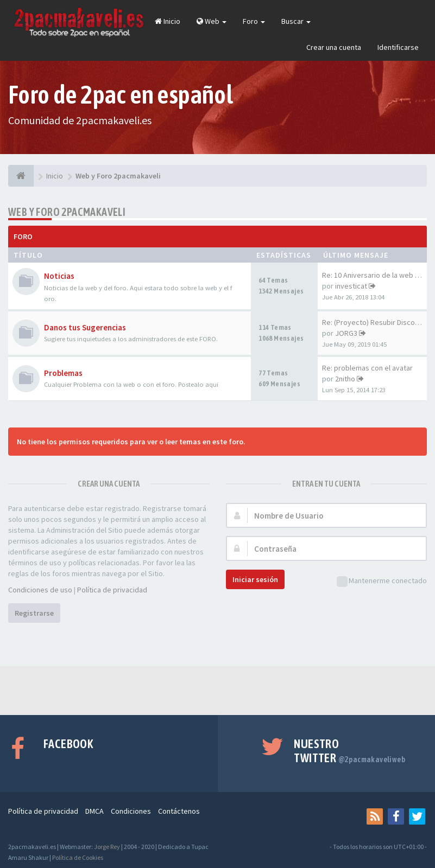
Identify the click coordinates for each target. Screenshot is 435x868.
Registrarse (34, 613)
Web (212, 21)
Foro (254, 21)
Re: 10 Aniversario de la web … (372, 275)
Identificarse (398, 47)
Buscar (296, 21)
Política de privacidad (112, 590)
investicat (351, 286)
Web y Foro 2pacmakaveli (67, 212)
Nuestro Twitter (349, 751)
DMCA (94, 811)
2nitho (345, 379)
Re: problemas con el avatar (367, 368)
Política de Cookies (78, 857)
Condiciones (131, 811)
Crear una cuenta (334, 47)
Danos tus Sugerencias (85, 327)
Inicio (168, 21)
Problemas (63, 373)
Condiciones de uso (40, 590)
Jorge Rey (107, 847)
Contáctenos (179, 811)
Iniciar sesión (255, 579)
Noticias (59, 276)
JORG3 (346, 333)
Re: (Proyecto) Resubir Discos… (374, 322)
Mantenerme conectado (382, 581)
